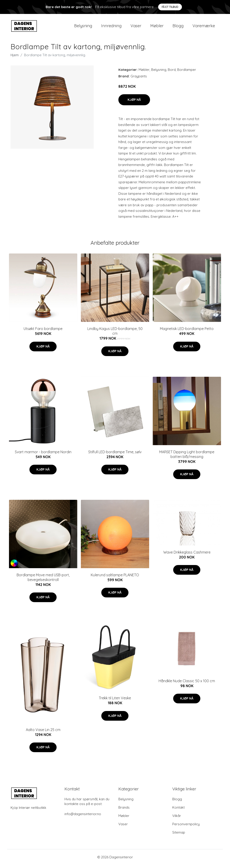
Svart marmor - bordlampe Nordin (43, 455)
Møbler (157, 27)
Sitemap (179, 835)
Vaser (136, 27)
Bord (172, 73)
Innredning (111, 27)
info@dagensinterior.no (83, 817)
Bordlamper (187, 73)
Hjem (15, 58)
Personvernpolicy (186, 827)
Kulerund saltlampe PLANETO (115, 578)
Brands (124, 811)
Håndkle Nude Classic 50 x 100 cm (187, 684)
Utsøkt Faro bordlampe (43, 332)
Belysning (83, 27)
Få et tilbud (170, 7)
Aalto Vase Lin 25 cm (43, 733)
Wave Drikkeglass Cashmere (187, 555)
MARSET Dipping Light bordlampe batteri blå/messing (187, 457)
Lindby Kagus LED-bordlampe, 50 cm (115, 334)
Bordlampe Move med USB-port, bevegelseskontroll (43, 580)
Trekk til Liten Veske (115, 701)
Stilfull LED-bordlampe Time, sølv (115, 455)
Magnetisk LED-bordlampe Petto (187, 332)
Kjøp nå (134, 103)
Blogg (178, 27)
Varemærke (204, 27)
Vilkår (177, 819)
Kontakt (178, 811)
